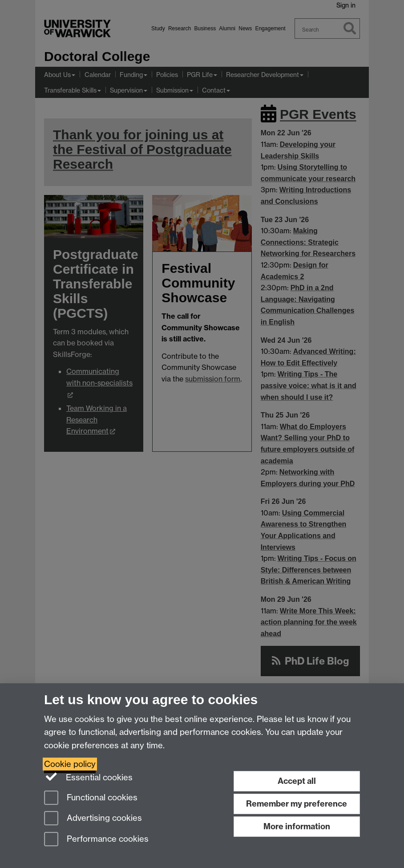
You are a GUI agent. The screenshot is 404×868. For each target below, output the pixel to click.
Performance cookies (96, 840)
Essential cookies (88, 777)
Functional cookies (91, 798)
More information (297, 826)
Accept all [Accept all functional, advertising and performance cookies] (297, 781)
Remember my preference (297, 804)
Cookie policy (70, 764)
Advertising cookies (93, 819)
